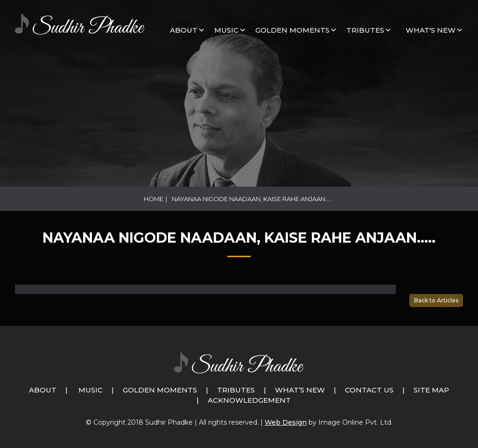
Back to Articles (436, 300)
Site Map (431, 390)
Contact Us (369, 390)
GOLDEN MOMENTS (292, 30)
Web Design (286, 422)
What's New (431, 30)
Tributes (365, 30)
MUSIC (226, 30)
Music (91, 390)
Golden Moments (160, 390)
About (184, 30)
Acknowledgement (249, 400)
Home (154, 199)
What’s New (300, 390)
